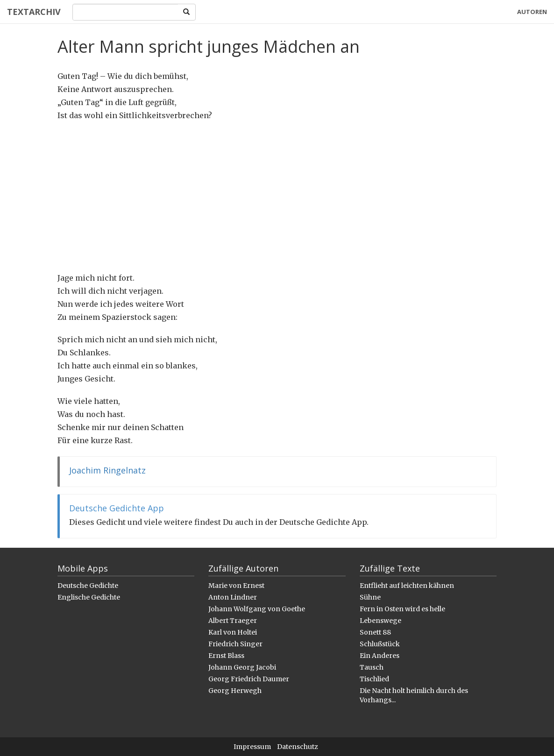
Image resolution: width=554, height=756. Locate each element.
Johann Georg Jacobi (242, 667)
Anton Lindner (233, 597)
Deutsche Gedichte (88, 586)
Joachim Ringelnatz (107, 470)
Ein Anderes (380, 656)
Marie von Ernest (236, 586)
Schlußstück (380, 644)
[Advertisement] (277, 197)
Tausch (372, 667)
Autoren (532, 12)
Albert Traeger (233, 621)
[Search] (125, 12)
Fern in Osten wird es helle (402, 609)
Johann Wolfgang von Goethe (257, 609)
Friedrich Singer (235, 644)
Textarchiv (34, 12)
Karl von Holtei (233, 632)
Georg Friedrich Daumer (249, 679)
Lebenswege (380, 621)
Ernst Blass (226, 656)
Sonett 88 (375, 632)
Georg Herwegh (235, 691)
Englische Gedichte (89, 597)
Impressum (252, 747)
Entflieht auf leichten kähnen (407, 586)
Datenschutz (298, 747)
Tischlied (374, 679)
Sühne (370, 597)
